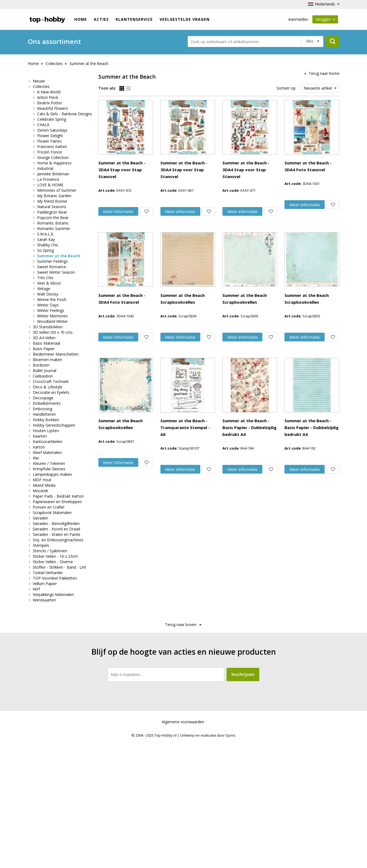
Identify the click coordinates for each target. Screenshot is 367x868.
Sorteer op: (286, 88)
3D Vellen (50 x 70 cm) (53, 332)
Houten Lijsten (46, 431)
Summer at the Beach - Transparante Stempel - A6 (181, 563)
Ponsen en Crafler (49, 507)
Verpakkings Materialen (53, 594)
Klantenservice (134, 19)
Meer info (151, 133)
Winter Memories (52, 316)
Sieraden (40, 518)
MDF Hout (42, 480)
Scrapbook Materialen (52, 513)
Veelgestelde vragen (185, 19)
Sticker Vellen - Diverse (53, 562)
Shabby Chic (48, 245)
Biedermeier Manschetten (56, 354)
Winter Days (48, 305)
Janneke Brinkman (53, 174)
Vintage (44, 289)
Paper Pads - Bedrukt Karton (58, 496)
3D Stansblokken (48, 327)
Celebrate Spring (52, 119)
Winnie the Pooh (52, 299)
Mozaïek (40, 491)
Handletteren (44, 414)
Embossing (42, 409)
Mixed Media (44, 485)
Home (81, 19)
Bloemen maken (47, 360)
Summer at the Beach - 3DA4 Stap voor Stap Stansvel (185, 104)
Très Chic (45, 278)
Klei (36, 458)
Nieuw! (39, 81)
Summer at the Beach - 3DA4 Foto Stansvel (174, 257)
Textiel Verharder (48, 573)
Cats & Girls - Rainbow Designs (65, 114)
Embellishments (47, 403)
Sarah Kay (46, 239)
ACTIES (101, 19)
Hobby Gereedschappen (54, 425)
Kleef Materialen (47, 452)
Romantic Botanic (53, 223)
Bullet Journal (45, 370)
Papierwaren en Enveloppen (57, 502)
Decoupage (43, 398)
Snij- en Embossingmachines (58, 540)
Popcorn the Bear (53, 218)
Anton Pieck (48, 97)
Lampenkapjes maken (52, 474)
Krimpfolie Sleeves (49, 469)
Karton (39, 447)
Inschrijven (243, 802)
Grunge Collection (53, 157)
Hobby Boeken (46, 420)
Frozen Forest (50, 152)
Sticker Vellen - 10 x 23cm (55, 556)
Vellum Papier (45, 584)
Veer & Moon (49, 283)
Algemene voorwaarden (183, 849)
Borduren (41, 365)
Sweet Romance (52, 267)
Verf (36, 589)
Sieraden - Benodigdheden (56, 523)
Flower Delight (50, 136)
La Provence (48, 179)
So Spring (45, 250)
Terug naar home (324, 73)
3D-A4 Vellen (44, 338)
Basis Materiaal (46, 343)
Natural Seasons (52, 207)
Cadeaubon (43, 376)
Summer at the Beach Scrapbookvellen (169, 359)
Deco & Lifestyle (48, 387)
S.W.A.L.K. (46, 234)
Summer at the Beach (89, 64)
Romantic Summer (54, 228)
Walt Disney (48, 294)
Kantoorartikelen (48, 442)
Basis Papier (44, 349)
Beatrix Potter (50, 103)
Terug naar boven (181, 752)
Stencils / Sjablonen (50, 551)
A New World (49, 92)
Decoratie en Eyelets (51, 392)
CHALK (43, 125)
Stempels (41, 545)
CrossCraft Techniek (51, 381)
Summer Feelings (52, 261)
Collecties (54, 64)
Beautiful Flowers (53, 108)
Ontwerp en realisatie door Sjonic (208, 863)
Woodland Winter (52, 321)
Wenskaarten (44, 600)
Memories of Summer (57, 190)
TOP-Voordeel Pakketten (55, 578)
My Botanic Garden (54, 196)
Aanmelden (298, 19)
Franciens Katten (52, 147)
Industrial (45, 168)
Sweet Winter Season (56, 272)
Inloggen (325, 19)
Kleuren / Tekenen (49, 463)
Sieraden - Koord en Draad (56, 529)
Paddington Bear (52, 212)
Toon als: (107, 88)
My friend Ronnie (52, 201)
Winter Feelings (51, 310)
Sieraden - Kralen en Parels (57, 534)
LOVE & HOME (50, 185)
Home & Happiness (54, 163)
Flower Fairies (49, 141)
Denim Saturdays (52, 130)
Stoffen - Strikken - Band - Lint (59, 567)
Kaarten (40, 436)
